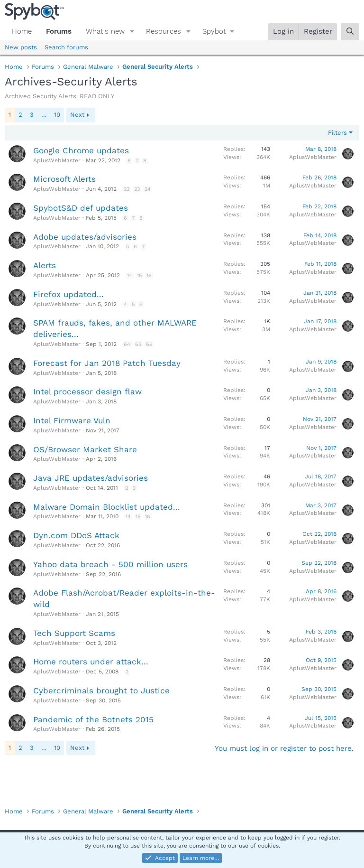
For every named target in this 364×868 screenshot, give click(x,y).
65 (138, 344)
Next (77, 115)
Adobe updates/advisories (85, 237)
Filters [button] (337, 133)
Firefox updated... (68, 294)
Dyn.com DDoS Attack (76, 535)
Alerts (45, 265)
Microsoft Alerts (64, 179)
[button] (132, 32)
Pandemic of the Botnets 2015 (93, 719)
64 (127, 344)
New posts (21, 47)
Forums (59, 31)
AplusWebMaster (57, 160)
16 (149, 275)
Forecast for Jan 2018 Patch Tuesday (107, 363)
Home (22, 31)
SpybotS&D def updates (81, 208)
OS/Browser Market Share (85, 449)
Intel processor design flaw (87, 392)
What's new (105, 31)
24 (148, 189)
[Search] (350, 32)
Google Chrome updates (81, 150)
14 (130, 275)
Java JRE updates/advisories (91, 478)
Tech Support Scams (74, 633)
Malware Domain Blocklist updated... (107, 507)
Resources (164, 31)
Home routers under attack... (91, 662)
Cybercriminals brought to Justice (101, 691)
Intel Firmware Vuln (72, 420)
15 (139, 275)
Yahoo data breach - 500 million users (110, 564)
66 (149, 344)
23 (137, 189)
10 (57, 115)
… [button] (44, 115)
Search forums (66, 47)
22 (127, 189)
